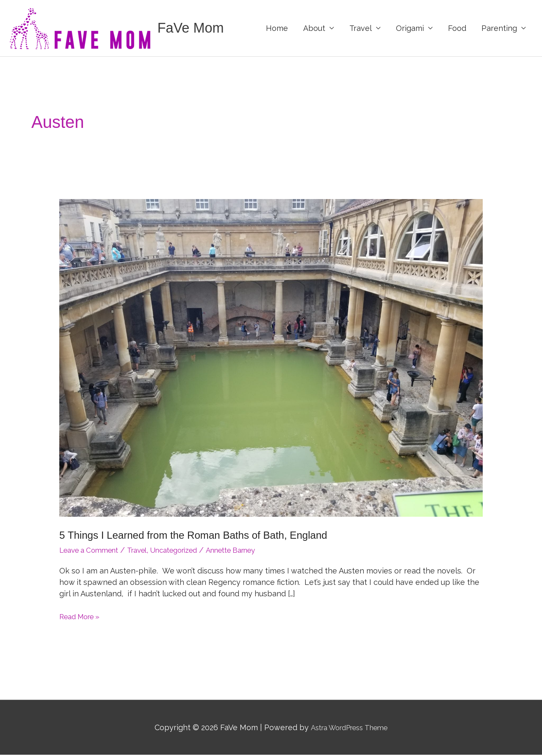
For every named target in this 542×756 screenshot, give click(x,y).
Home (277, 29)
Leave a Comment (93, 551)
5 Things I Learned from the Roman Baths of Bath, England (204, 536)
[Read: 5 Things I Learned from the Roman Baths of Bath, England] (271, 359)
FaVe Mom (194, 29)
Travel (361, 29)
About (314, 29)
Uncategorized (187, 551)
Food (457, 29)
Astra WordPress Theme (349, 728)
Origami (410, 29)
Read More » (82, 618)
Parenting (499, 29)
